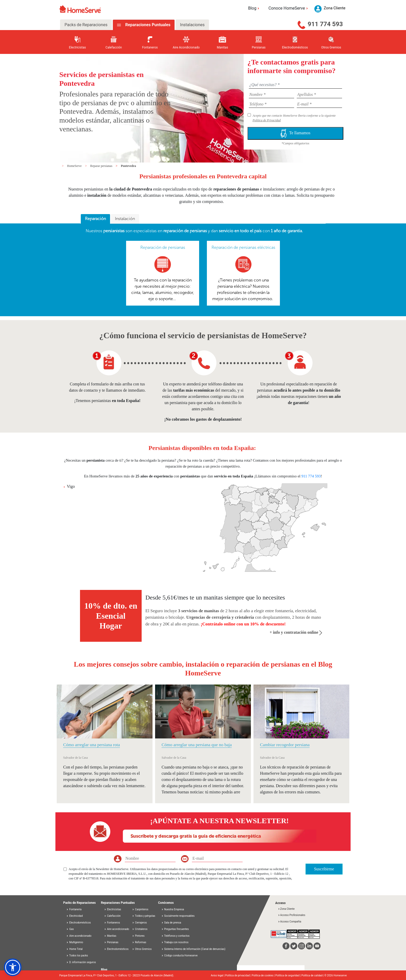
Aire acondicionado (79, 936)
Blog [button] (254, 8)
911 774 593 (325, 24)
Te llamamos (295, 133)
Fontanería (74, 909)
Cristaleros (140, 929)
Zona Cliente (286, 909)
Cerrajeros (139, 923)
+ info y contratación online (296, 632)
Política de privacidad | (239, 975)
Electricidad (75, 916)
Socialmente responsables (179, 916)
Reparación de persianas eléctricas (243, 247)
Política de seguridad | (288, 975)
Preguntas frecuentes (176, 929)
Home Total (74, 949)
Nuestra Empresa (174, 909)
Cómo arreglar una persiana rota (92, 745)
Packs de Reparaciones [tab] (86, 25)
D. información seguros (81, 962)
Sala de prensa (173, 923)
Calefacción (112, 916)
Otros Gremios (142, 949)
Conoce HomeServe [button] (289, 8)
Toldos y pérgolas (144, 916)
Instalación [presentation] (125, 219)
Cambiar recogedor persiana (285, 745)
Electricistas (113, 909)
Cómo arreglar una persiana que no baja (197, 745)
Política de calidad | (313, 975)
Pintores (138, 936)
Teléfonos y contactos (177, 936)
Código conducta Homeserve (181, 956)
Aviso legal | (218, 975)
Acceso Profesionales (292, 915)
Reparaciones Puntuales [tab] (147, 25)
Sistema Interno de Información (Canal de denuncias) (195, 949)
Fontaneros (112, 923)
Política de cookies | (263, 975)
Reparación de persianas (163, 247)
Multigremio (75, 942)
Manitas (110, 936)
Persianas (111, 942)
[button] (13, 967)
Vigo (71, 486)
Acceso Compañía (289, 922)
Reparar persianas (102, 166)
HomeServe (75, 166)
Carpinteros (140, 909)
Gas (70, 929)
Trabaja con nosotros (176, 942)
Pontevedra (129, 166)
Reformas (139, 942)
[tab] (95, 219)
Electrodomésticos (79, 923)
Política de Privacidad (267, 120)
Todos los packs (77, 956)
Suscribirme (324, 869)
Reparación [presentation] (95, 219)
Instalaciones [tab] (192, 25)
